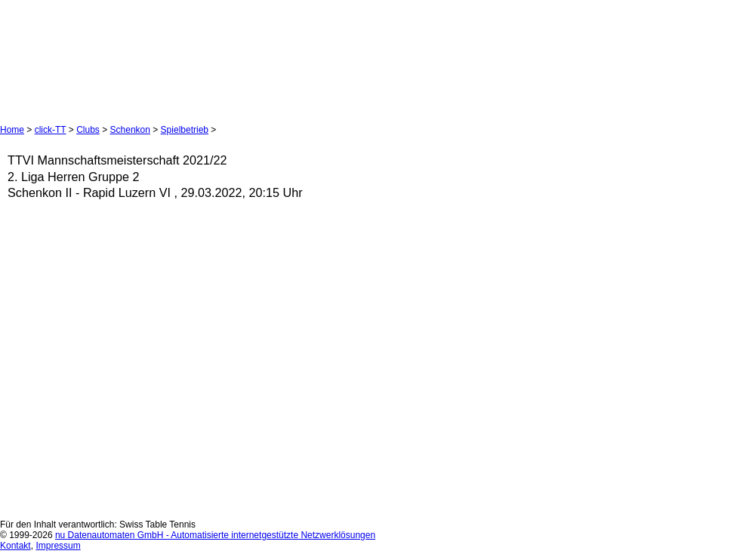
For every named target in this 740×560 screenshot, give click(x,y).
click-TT (51, 130)
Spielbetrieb (185, 130)
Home (12, 130)
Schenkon (130, 130)
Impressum (58, 546)
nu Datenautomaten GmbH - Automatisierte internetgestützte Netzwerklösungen (215, 535)
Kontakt (15, 546)
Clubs (88, 130)
